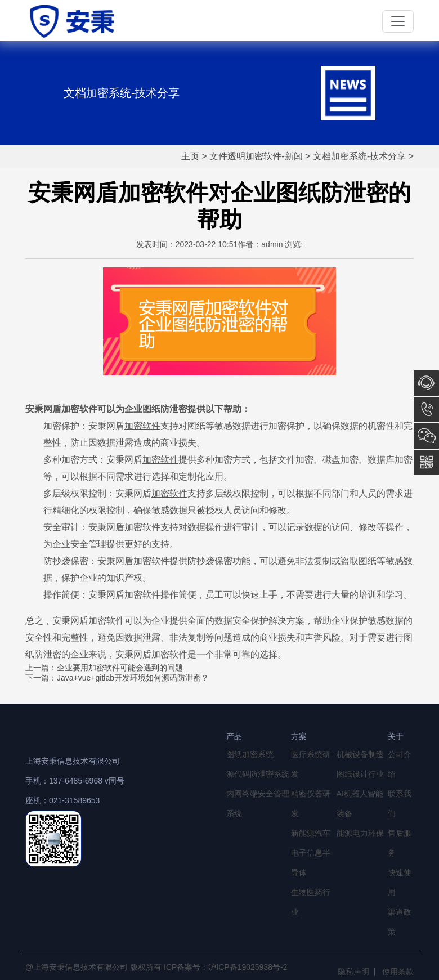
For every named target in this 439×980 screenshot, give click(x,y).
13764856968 (426, 410)
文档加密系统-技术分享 (359, 156)
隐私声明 (353, 972)
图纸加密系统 (250, 754)
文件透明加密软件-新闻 (256, 156)
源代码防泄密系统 (258, 774)
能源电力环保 (360, 833)
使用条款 (398, 972)
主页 (190, 156)
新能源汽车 (311, 833)
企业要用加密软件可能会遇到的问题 (120, 668)
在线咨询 (426, 383)
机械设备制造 (360, 754)
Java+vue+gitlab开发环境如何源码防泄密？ (133, 678)
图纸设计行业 (360, 774)
